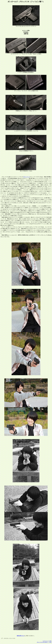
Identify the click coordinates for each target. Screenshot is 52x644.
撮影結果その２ (21, 636)
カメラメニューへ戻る (47, 641)
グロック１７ (27, 177)
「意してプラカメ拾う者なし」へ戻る (44, 642)
